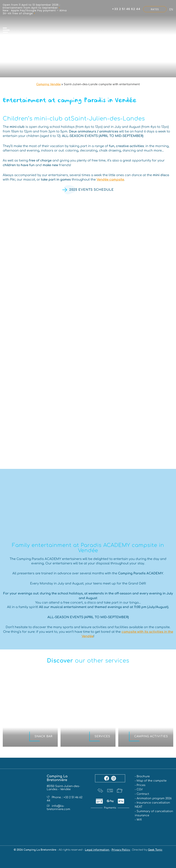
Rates (155, 9)
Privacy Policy (121, 850)
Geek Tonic (155, 850)
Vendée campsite (110, 180)
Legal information (97, 850)
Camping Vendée (48, 84)
